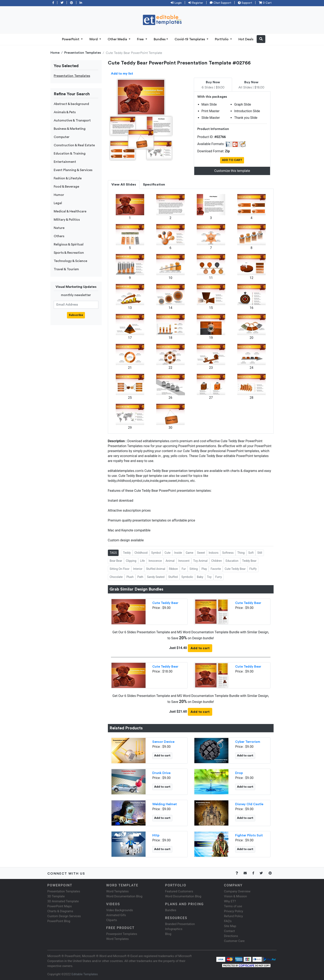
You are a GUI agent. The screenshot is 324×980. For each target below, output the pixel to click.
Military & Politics (67, 220)
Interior (138, 569)
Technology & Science (70, 261)
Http (156, 835)
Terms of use (233, 906)
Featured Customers (179, 891)
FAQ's (228, 921)
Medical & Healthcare (70, 211)
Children (216, 561)
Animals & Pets (65, 112)
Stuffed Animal (156, 569)
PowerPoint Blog (59, 921)
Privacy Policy (233, 911)
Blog (168, 934)
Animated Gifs (116, 915)
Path (140, 577)
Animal (170, 561)
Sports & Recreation (69, 253)
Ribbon (173, 569)
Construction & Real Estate (74, 145)
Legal (58, 203)
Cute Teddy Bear (235, 569)
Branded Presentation (180, 924)
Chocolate (116, 577)
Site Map (230, 926)
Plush (130, 577)
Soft (251, 553)
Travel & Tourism (66, 269)
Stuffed (173, 577)
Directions (231, 936)
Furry (219, 577)
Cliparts (112, 920)
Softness (228, 553)
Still (260, 553)
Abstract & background (71, 104)
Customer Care (234, 941)
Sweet (201, 553)
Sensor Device (163, 742)
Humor (59, 195)
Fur (184, 569)
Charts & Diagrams (60, 911)
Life (142, 561)
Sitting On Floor (120, 569)
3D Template (56, 896)
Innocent (184, 561)
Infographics (174, 929)
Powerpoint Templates (122, 934)
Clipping (131, 561)
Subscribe (76, 315)
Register (196, 3)
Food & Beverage (66, 187)
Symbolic (187, 577)
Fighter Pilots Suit (249, 835)
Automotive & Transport (72, 120)
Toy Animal (200, 561)
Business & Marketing (70, 129)
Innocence (155, 561)
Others (59, 236)
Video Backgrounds (120, 910)
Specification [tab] (154, 185)
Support (245, 3)
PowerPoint (71, 39)
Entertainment (65, 162)
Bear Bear (116, 561)
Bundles (160, 39)
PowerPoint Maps (60, 906)
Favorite (216, 569)
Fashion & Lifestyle (68, 178)
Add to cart (200, 648)
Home (55, 53)
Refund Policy (233, 916)
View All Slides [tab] (124, 185)
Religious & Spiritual (69, 244)
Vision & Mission (235, 896)
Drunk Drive (161, 773)
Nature (59, 228)
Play (204, 569)
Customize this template (232, 171)
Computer (62, 137)
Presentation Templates (83, 53)
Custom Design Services (64, 916)
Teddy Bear (249, 561)
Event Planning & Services (73, 170)
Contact (229, 931)
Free (141, 39)
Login (176, 3)
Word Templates (117, 891)
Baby (200, 577)
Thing (241, 553)
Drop (239, 773)
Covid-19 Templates (190, 39)
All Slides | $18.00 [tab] (251, 85)
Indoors (214, 553)
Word (94, 39)
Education (232, 561)
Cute (167, 553)
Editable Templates (85, 974)
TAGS (113, 553)
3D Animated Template (63, 901)
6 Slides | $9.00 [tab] (213, 85)
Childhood (141, 553)
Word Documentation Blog (124, 896)
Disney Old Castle (249, 804)
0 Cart (265, 3)
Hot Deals (246, 39)
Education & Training (70, 154)
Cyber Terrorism (248, 742)
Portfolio (222, 39)
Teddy (127, 553)
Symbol (156, 553)
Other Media (118, 39)
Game (190, 553)
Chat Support (220, 3)
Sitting (194, 569)
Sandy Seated (156, 577)
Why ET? (230, 901)
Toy (209, 577)
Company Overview (237, 891)
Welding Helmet (165, 804)
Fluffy (253, 569)
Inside (178, 553)
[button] (261, 39)
